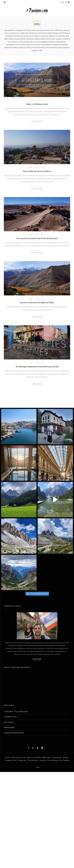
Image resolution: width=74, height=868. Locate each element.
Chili (32, 101)
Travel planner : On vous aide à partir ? (16, 711)
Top (37, 767)
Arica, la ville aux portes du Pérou (37, 171)
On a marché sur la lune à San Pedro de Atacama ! (37, 238)
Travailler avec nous (10, 717)
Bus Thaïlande (64, 760)
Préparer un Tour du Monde (49, 760)
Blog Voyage (46, 757)
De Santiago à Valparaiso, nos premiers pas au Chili (37, 366)
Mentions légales (9, 727)
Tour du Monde (33, 760)
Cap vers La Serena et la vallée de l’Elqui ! (37, 302)
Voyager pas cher (11, 760)
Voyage (66, 757)
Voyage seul (22, 760)
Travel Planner (57, 757)
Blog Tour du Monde (34, 757)
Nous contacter (9, 722)
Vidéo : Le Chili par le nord (37, 104)
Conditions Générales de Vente (14, 733)
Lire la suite (37, 121)
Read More (37, 659)
